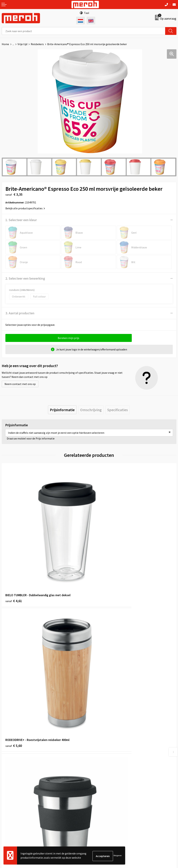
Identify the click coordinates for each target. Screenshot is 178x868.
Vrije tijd (22, 44)
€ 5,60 (101, 558)
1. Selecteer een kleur (21, 220)
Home (5, 44)
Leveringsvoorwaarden (104, 791)
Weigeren (118, 856)
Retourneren (9, 791)
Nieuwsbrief (98, 728)
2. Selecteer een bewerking (25, 278)
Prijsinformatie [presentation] (62, 410)
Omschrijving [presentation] (91, 410)
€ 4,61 (14, 558)
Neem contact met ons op (20, 384)
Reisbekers (37, 44)
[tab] (62, 410)
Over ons (96, 723)
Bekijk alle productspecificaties (25, 208)
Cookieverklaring (101, 797)
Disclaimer (97, 807)
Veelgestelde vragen (103, 733)
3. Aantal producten (20, 313)
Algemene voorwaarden (105, 786)
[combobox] (84, 31)
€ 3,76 (101, 661)
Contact (7, 786)
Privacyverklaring (101, 802)
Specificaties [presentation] (118, 410)
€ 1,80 (14, 661)
